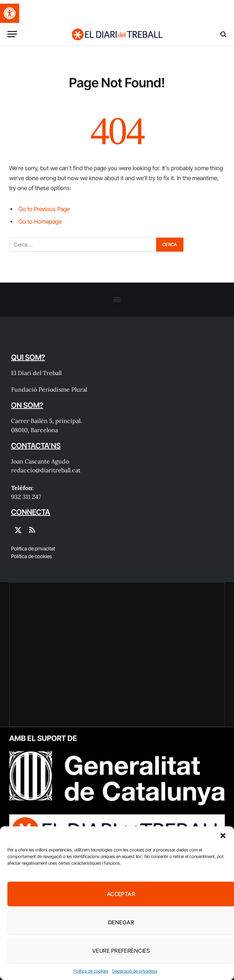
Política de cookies (91, 971)
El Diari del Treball (36, 373)
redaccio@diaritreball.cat (46, 470)
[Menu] (12, 34)
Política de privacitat (33, 548)
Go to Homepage (40, 222)
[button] (10, 13)
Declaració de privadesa (135, 971)
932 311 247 (26, 497)
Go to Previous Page (44, 209)
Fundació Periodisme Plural (49, 389)
